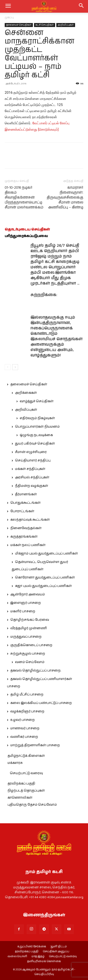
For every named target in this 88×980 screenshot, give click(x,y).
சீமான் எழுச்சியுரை (31, 452)
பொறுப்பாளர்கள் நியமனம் (37, 427)
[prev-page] (8, 367)
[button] (81, 6)
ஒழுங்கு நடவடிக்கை (36, 435)
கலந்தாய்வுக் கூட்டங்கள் (30, 520)
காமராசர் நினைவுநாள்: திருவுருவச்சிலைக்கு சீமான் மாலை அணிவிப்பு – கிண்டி (65, 197)
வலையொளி (17, 957)
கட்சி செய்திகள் (45, 25)
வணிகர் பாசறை (24, 737)
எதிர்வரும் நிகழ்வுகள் (37, 418)
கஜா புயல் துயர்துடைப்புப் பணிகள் (43, 586)
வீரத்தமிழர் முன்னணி (29, 628)
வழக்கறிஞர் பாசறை (27, 711)
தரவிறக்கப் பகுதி (21, 784)
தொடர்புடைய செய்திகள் (27, 229)
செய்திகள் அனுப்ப (56, 952)
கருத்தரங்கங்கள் (24, 537)
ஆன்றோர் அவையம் (28, 594)
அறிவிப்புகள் (66, 25)
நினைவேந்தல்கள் (26, 528)
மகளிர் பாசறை (23, 611)
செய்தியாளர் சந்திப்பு (33, 461)
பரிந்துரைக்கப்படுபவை (26, 236)
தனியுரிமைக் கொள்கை (44, 961)
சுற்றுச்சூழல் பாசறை (28, 654)
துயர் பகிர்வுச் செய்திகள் (35, 444)
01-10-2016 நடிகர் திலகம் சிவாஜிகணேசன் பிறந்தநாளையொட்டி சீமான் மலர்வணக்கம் (24, 197)
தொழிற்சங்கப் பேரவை (30, 620)
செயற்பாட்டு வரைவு (26, 773)
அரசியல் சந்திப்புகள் (32, 477)
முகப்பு (9, 18)
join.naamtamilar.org (69, 897)
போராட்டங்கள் (22, 511)
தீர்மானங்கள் (26, 494)
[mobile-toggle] (8, 6)
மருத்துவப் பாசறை (26, 637)
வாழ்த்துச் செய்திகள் (37, 401)
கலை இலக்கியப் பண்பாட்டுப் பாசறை (41, 703)
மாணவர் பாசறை (25, 728)
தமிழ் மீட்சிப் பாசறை (27, 695)
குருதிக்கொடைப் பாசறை (31, 645)
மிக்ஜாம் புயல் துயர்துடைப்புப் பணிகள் (46, 554)
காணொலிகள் (20, 798)
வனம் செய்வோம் (30, 662)
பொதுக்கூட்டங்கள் (25, 503)
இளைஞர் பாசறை (26, 603)
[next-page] (15, 367)
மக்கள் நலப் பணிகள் (28, 545)
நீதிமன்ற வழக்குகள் (32, 486)
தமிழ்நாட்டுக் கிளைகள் (26, 756)
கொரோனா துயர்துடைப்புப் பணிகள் (45, 578)
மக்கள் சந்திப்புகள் (30, 469)
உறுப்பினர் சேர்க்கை (32, 947)
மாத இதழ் (38, 957)
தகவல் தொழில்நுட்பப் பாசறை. (36, 671)
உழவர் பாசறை (23, 720)
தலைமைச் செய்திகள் (19, 25)
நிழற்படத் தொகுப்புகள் (26, 791)
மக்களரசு (15, 763)
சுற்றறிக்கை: (44, 295)
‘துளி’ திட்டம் (59, 947)
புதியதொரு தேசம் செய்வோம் (32, 805)
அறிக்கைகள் (26, 393)
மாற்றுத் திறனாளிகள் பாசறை (35, 745)
